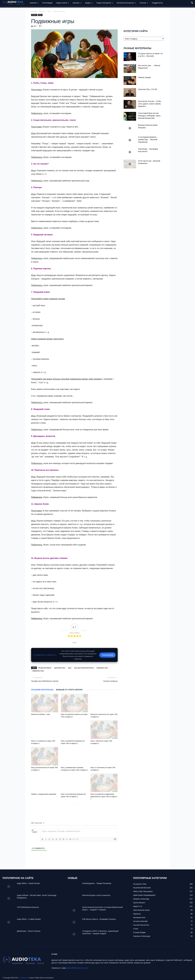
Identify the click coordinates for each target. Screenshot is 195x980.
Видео (89, 3)
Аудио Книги (63, 3)
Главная (34, 11)
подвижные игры (38, 671)
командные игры (102, 668)
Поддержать (157, 3)
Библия (34, 3)
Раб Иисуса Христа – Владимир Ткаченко (99, 919)
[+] (77, 839)
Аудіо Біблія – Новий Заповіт (28, 883)
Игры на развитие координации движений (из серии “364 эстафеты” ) (104, 797)
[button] (192, 3)
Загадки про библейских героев (45, 681)
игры (70, 668)
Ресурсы (42, 11)
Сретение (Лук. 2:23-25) (148, 89)
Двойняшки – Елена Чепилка (29, 931)
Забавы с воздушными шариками (44, 794)
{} (74, 839)
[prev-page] (72, 804)
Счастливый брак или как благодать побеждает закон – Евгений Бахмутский (150, 116)
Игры (49, 11)
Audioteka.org (24, 978)
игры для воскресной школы (84, 668)
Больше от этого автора (69, 690)
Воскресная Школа (126, 3)
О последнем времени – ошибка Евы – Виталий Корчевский (148, 140)
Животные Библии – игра (41, 714)
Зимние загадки (144, 77)
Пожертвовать (107, 655)
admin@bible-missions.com (77, 968)
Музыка (77, 3)
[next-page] (76, 804)
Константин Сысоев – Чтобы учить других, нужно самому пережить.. (150, 104)
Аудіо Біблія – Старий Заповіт (29, 919)
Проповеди (47, 3)
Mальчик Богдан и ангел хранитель (96, 895)
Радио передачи (105, 3)
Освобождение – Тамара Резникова (97, 883)
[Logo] (15, 3)
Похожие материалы (42, 690)
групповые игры (60, 668)
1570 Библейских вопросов (28, 907)
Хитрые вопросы (110, 681)
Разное (144, 3)
